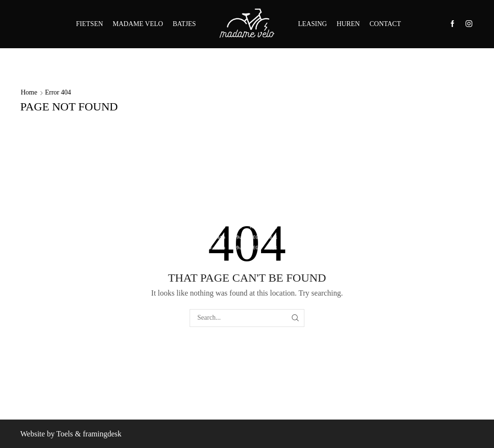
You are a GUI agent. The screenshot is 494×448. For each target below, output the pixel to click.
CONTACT (385, 24)
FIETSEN (90, 24)
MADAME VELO (138, 24)
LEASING (313, 24)
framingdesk (102, 434)
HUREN (348, 24)
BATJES (184, 24)
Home (29, 92)
